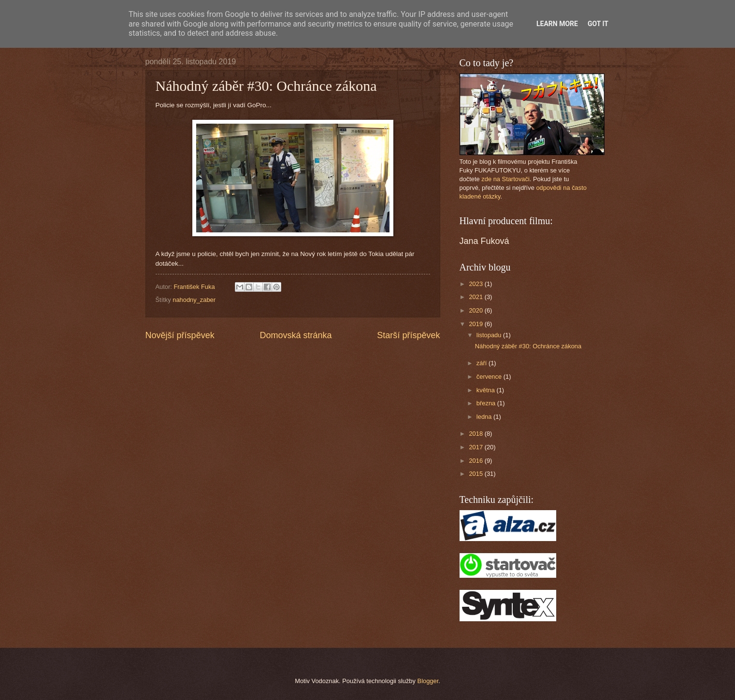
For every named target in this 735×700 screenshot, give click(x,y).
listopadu (490, 335)
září (483, 363)
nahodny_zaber (194, 300)
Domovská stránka (295, 335)
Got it (598, 24)
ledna (485, 417)
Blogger (428, 681)
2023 (476, 284)
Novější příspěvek (180, 335)
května (487, 390)
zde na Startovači (505, 179)
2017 (476, 447)
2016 (476, 461)
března (487, 403)
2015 (476, 474)
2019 (476, 324)
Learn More (557, 24)
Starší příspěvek (408, 335)
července (490, 377)
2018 (476, 434)
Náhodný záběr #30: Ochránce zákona (528, 346)
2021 (476, 297)
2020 (476, 310)
